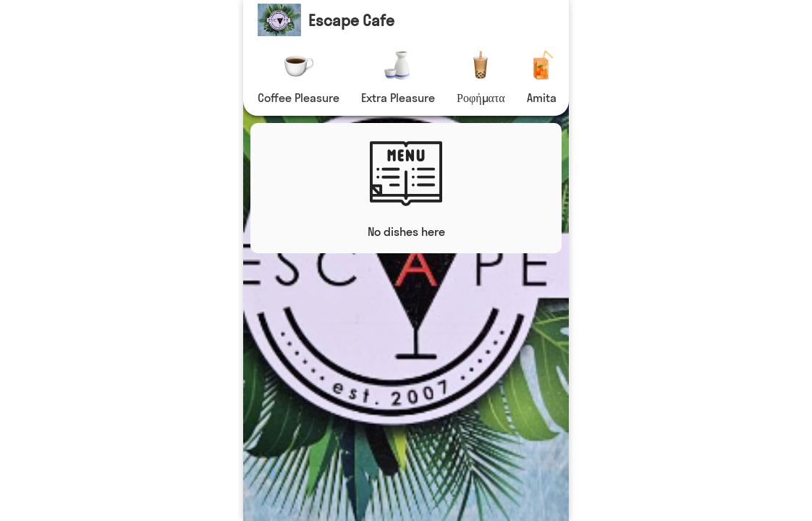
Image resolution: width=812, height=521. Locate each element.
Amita (542, 98)
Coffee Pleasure (299, 98)
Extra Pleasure (398, 98)
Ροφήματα (481, 98)
